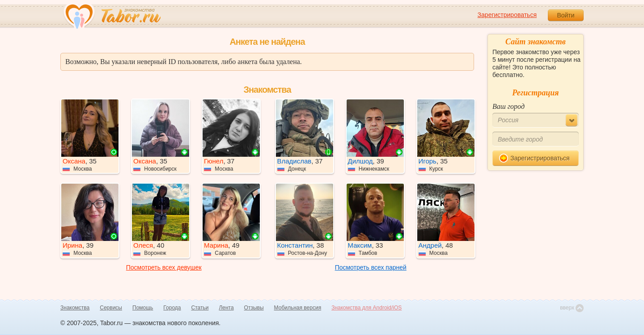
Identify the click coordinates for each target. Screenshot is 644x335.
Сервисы (111, 308)
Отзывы (254, 308)
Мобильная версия (298, 308)
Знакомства (75, 308)
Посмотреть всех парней (371, 267)
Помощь (143, 308)
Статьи (200, 308)
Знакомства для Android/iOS (366, 308)
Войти (566, 15)
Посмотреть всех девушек (164, 267)
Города (172, 308)
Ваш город (508, 106)
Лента (226, 308)
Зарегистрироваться (507, 15)
